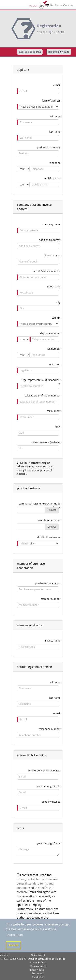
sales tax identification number (43, 396)
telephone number (50, 729)
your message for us (49, 843)
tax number (54, 411)
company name (51, 224)
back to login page (59, 52)
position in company (49, 147)
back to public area (30, 52)
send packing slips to (48, 786)
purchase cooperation (48, 583)
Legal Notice (37, 970)
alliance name (52, 641)
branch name (53, 255)
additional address (50, 240)
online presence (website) (46, 442)
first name (55, 116)
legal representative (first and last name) (41, 381)
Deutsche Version (61, 5)
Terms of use (37, 966)
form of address (51, 101)
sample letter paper (49, 520)
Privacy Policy (37, 962)
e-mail (57, 85)
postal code (54, 287)
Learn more (15, 935)
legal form (55, 364)
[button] (15, 935)
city (58, 302)
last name (55, 132)
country (56, 318)
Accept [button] (13, 945)
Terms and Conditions (38, 975)
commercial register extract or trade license (40, 504)
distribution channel (49, 537)
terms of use (44, 879)
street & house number (47, 271)
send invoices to (51, 802)
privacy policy (26, 879)
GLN (58, 427)
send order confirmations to (44, 771)
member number (50, 599)
